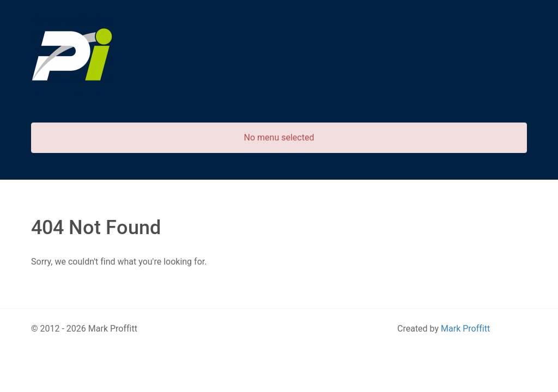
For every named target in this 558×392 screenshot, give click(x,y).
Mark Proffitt (465, 329)
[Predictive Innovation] (72, 54)
